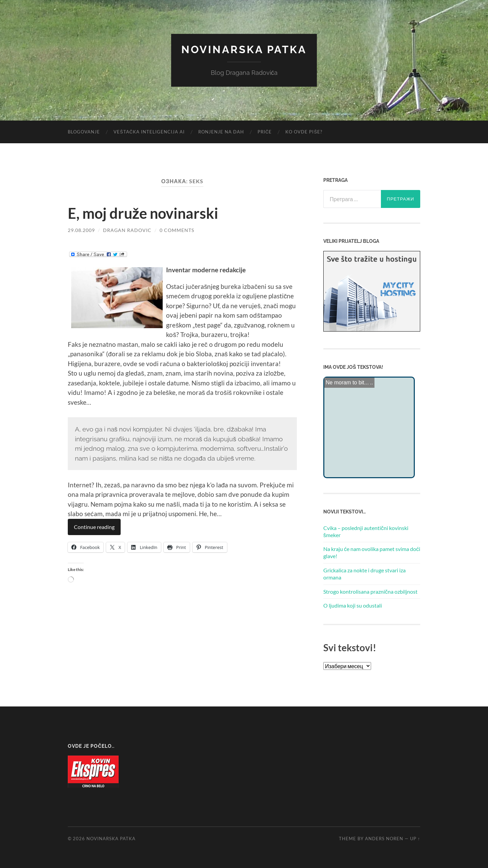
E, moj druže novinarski (147, 213)
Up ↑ (415, 838)
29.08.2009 (81, 230)
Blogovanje (84, 132)
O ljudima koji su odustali (353, 605)
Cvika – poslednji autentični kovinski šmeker (366, 531)
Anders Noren (384, 838)
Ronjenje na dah (221, 132)
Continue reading (94, 527)
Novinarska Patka (244, 49)
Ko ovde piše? (304, 132)
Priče (265, 132)
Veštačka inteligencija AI (149, 132)
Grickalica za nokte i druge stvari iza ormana (364, 574)
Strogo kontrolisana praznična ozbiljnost (370, 591)
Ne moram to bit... (347, 382)
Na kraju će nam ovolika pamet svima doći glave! (372, 552)
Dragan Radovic (127, 230)
